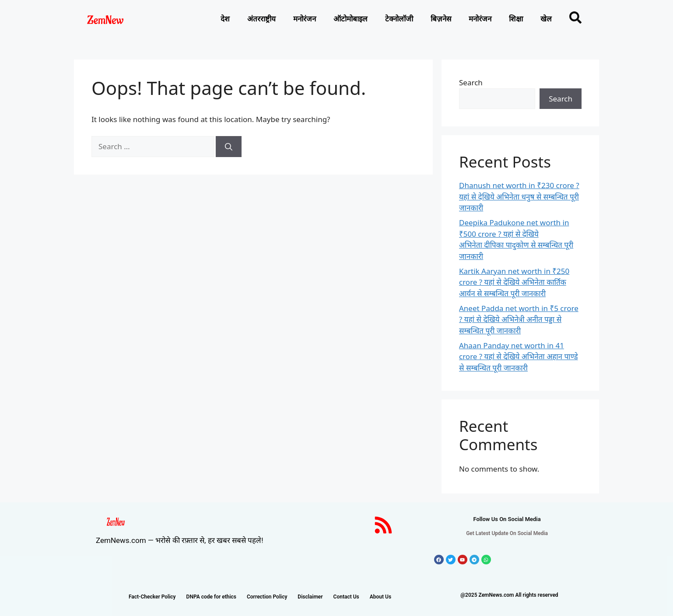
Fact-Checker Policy (152, 597)
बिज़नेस (441, 19)
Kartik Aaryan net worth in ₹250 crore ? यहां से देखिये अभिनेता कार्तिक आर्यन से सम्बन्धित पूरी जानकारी (514, 282)
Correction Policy (267, 597)
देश (225, 19)
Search (471, 82)
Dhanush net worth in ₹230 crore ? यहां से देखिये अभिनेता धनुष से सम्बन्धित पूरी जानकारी (519, 196)
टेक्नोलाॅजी (399, 19)
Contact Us (346, 597)
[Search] (229, 147)
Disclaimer (310, 597)
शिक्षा (516, 19)
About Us (380, 597)
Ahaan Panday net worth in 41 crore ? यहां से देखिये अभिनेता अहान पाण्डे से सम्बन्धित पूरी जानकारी (519, 357)
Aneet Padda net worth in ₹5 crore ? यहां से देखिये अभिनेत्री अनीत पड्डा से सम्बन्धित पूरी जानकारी (519, 319)
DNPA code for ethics (211, 597)
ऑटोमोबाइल (351, 19)
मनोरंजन (305, 19)
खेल (546, 19)
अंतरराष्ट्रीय (261, 19)
